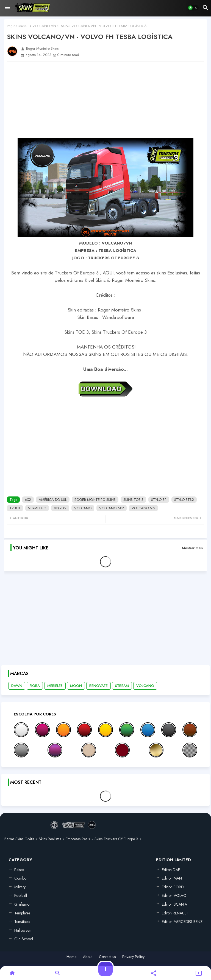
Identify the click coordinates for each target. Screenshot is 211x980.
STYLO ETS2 (184, 500)
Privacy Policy (133, 957)
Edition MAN (172, 878)
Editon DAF (171, 870)
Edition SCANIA (174, 904)
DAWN (17, 686)
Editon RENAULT (175, 913)
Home (71, 957)
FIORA (35, 686)
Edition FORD (173, 887)
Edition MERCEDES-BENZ (182, 922)
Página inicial (17, 26)
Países (19, 870)
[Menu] (7, 8)
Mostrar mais (192, 548)
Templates (22, 913)
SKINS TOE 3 (133, 500)
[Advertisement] (105, 100)
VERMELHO (37, 508)
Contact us (107, 957)
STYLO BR (159, 500)
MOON (76, 686)
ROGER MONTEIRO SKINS (95, 500)
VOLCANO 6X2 (112, 508)
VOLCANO (83, 508)
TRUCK (15, 508)
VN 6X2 (60, 508)
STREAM (122, 686)
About (88, 957)
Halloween (23, 930)
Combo (20, 878)
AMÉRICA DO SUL (53, 500)
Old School (24, 939)
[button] (193, 8)
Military (20, 887)
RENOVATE (98, 686)
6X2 (28, 500)
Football (21, 895)
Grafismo (22, 904)
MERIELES (55, 686)
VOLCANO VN (44, 26)
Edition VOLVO (174, 895)
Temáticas (22, 922)
